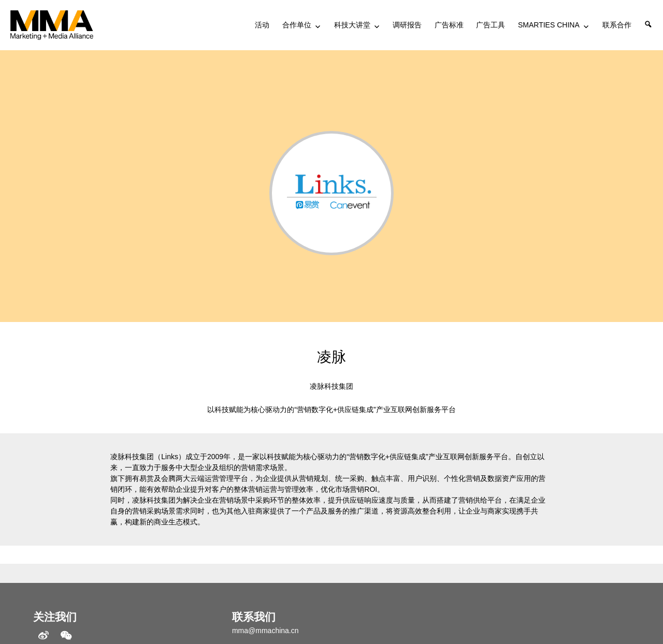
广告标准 (449, 25)
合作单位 (297, 25)
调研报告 (407, 25)
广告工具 (491, 25)
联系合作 (617, 25)
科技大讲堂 (352, 25)
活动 (262, 25)
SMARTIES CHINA (549, 25)
